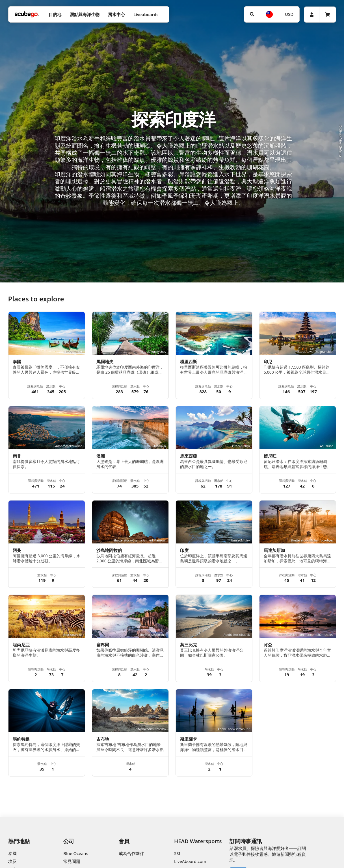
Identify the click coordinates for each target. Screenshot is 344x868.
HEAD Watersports (198, 841)
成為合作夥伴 (131, 853)
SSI (177, 853)
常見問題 (72, 861)
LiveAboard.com (190, 861)
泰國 (12, 853)
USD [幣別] (289, 14)
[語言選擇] (269, 14)
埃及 (12, 861)
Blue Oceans (76, 853)
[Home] (27, 15)
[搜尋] (252, 14)
